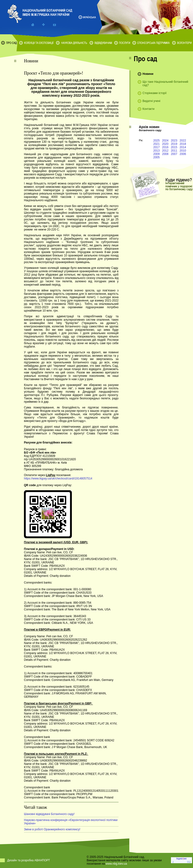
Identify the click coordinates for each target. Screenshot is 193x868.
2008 (165, 154)
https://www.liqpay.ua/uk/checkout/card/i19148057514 (58, 478)
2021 (156, 144)
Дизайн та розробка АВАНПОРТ (29, 860)
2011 (174, 151)
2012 (165, 151)
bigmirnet (182, 859)
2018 (183, 144)
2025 (156, 141)
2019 (174, 144)
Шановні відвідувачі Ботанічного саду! (49, 814)
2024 (165, 141)
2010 (183, 151)
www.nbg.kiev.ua (116, 864)
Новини (148, 74)
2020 (165, 144)
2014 (183, 147)
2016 (165, 147)
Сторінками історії (155, 93)
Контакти (148, 109)
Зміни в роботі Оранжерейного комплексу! (52, 829)
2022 (183, 141)
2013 (156, 151)
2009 (156, 154)
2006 (183, 154)
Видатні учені (151, 101)
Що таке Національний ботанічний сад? (165, 83)
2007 (174, 154)
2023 (174, 141)
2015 (174, 147)
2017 (156, 147)
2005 (156, 157)
